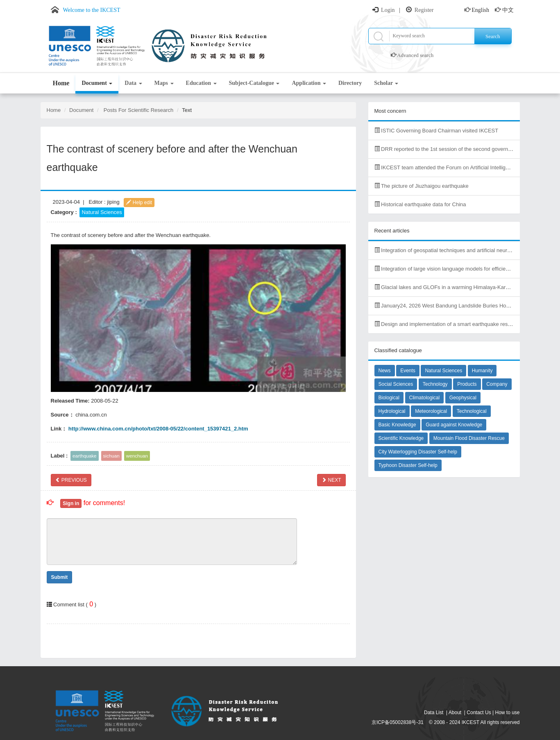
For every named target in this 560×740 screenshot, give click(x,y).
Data (133, 83)
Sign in (71, 503)
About (455, 713)
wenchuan (137, 456)
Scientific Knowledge (401, 438)
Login (388, 10)
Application (309, 83)
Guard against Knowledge (454, 425)
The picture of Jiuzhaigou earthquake (422, 186)
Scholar (386, 83)
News (385, 371)
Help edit (139, 203)
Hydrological (392, 411)
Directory (350, 83)
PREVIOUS (71, 480)
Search (493, 36)
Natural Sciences (102, 212)
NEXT (331, 480)
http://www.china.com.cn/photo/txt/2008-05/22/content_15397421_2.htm (158, 429)
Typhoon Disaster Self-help (408, 465)
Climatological (425, 398)
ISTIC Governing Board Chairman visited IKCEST (436, 131)
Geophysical (463, 398)
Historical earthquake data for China (420, 204)
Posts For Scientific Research (139, 110)
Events (408, 371)
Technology (435, 384)
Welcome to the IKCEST (92, 10)
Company (497, 384)
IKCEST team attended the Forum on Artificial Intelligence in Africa (456, 167)
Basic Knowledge (397, 425)
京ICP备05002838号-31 (398, 722)
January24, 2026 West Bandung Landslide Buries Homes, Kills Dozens (461, 306)
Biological (389, 398)
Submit (60, 577)
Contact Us (479, 713)
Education (201, 83)
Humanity (482, 371)
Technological (472, 411)
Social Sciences (396, 384)
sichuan (111, 456)
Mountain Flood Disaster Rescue (469, 438)
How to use (507, 713)
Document (97, 83)
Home (61, 83)
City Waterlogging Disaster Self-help (418, 452)
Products (467, 384)
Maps (164, 83)
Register (424, 10)
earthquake (84, 456)
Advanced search (415, 55)
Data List (434, 713)
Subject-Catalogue (254, 83)
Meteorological (431, 411)
